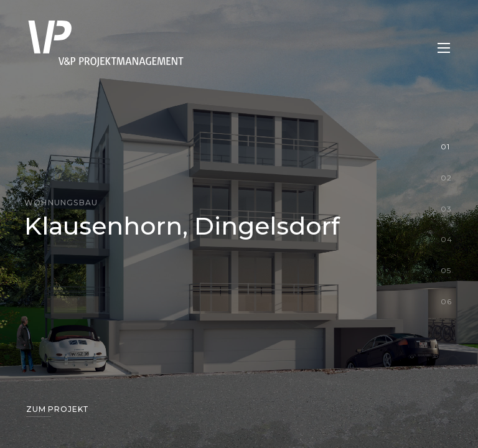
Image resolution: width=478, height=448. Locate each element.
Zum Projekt (58, 409)
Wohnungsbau (61, 203)
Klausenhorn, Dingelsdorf (182, 226)
